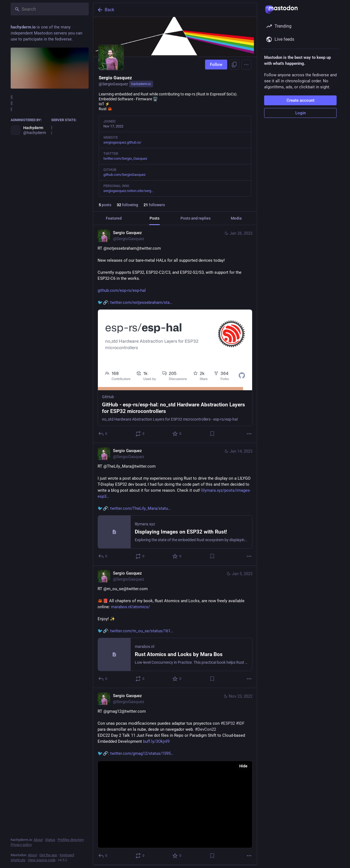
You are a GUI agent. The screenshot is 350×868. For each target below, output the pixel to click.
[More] (249, 434)
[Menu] (246, 65)
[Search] (50, 9)
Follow (216, 65)
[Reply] (103, 434)
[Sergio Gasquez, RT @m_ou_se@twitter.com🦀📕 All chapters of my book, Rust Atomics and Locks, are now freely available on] (175, 627)
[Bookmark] (212, 434)
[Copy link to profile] (234, 65)
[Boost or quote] (140, 434)
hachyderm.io (141, 84)
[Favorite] (177, 434)
